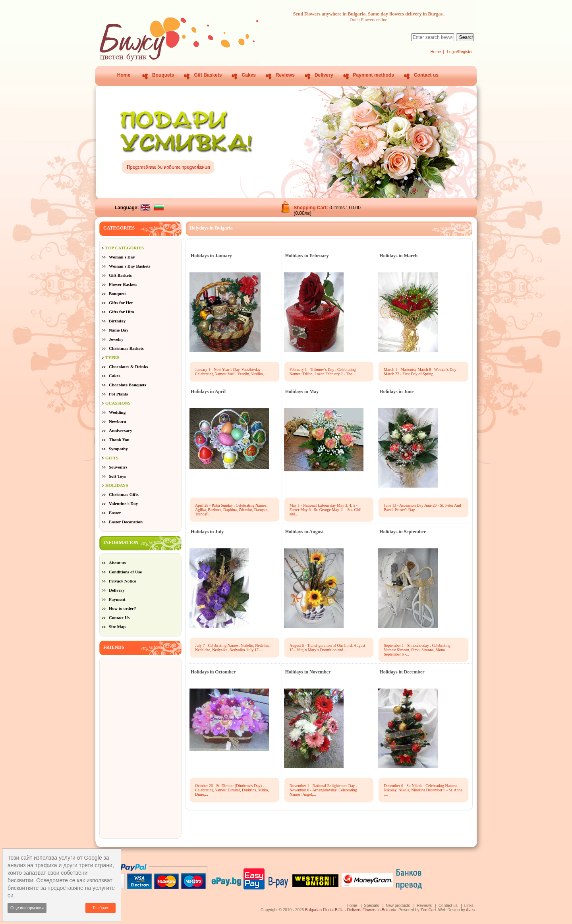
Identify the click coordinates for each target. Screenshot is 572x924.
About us (117, 563)
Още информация (27, 908)
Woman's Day (122, 257)
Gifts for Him (121, 312)
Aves (470, 910)
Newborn (117, 421)
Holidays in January (211, 256)
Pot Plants (118, 394)
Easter (115, 513)
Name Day (119, 330)
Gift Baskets (208, 75)
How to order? (122, 608)
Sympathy (118, 449)
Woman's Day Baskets (130, 266)
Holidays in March (398, 256)
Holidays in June (396, 392)
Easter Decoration (126, 522)
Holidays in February (307, 256)
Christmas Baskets (126, 348)
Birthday (117, 321)
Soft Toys (117, 476)
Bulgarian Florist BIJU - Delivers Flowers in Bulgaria (351, 910)
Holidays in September (403, 532)
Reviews (285, 75)
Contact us (426, 75)
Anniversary (121, 430)
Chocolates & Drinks (128, 367)
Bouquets (163, 75)
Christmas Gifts (124, 494)
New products (398, 906)
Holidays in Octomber (213, 672)
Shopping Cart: (311, 208)
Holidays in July (207, 532)
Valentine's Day (123, 503)
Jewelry (116, 339)
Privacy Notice (123, 581)
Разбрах (100, 908)
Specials (371, 906)
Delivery (324, 75)
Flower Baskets (123, 284)
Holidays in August (304, 532)
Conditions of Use (125, 572)
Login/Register (460, 52)
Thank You (119, 440)
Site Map (117, 627)
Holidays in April (208, 392)
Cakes (248, 75)
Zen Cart (428, 910)
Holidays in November (308, 672)
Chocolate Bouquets (128, 385)
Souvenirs (118, 467)
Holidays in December (402, 672)
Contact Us (119, 617)
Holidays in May (302, 392)
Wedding (117, 412)
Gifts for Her (121, 303)
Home (436, 52)
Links (469, 906)
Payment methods (374, 75)
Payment (117, 599)
